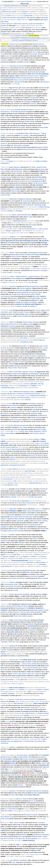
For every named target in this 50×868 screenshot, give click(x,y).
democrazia (12, 578)
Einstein (31, 394)
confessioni (5, 34)
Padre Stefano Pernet (41, 610)
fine (22, 392)
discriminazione (5, 328)
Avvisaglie (44, 270)
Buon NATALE (13, 469)
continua (42, 505)
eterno (36, 187)
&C (11, 566)
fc (10, 346)
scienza (22, 431)
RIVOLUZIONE (16, 257)
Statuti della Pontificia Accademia (21, 255)
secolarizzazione (6, 177)
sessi (17, 642)
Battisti (27, 594)
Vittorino (18, 276)
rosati (2, 566)
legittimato (46, 767)
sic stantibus (32, 306)
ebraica (3, 209)
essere (22, 90)
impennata (30, 562)
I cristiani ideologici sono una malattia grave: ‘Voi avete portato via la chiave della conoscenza (24, 741)
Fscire (35, 539)
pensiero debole (14, 630)
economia (33, 576)
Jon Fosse (31, 181)
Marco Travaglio (19, 823)
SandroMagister (34, 374)
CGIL (14, 862)
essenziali (5, 30)
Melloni (7, 566)
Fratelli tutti (44, 489)
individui (33, 557)
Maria (25, 660)
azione (5, 282)
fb (42, 276)
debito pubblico (41, 562)
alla (15, 634)
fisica (27, 431)
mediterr (12, 535)
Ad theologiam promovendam (38, 253)
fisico (36, 40)
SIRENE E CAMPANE (20, 860)
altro (33, 90)
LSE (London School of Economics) (21, 517)
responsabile (35, 98)
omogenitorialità (35, 298)
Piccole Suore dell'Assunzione (23, 616)
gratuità (34, 839)
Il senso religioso (41, 310)
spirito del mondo (6, 811)
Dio (10, 223)
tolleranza (26, 525)
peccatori (25, 12)
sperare (39, 167)
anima (23, 278)
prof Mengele (12, 511)
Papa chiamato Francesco (32, 149)
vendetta (38, 594)
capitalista (34, 413)
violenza (38, 763)
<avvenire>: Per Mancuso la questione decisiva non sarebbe (28, 791)
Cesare (9, 16)
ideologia (44, 243)
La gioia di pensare (34, 276)
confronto (18, 60)
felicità (31, 72)
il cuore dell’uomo (15, 39)
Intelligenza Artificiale (25, 199)
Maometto (11, 765)
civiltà (41, 574)
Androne (12, 457)
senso (19, 20)
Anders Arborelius (34, 322)
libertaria (23, 290)
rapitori (3, 598)
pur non (10, 56)
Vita (3, 2)
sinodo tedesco (25, 268)
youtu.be (12, 660)
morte (24, 511)
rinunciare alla (5, 394)
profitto (37, 411)
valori (44, 28)
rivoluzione (38, 264)
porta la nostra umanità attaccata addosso (35, 664)
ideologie (21, 543)
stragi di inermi (30, 713)
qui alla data (33, 282)
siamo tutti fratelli (30, 471)
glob (15, 509)
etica (3, 96)
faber (24, 28)
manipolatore (5, 163)
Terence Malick (42, 183)
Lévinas (24, 88)
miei (17, 37)
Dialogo (9, 135)
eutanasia (13, 298)
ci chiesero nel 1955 (22, 394)
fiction (47, 443)
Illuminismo (15, 529)
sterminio (11, 94)
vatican (12, 253)
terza (36, 497)
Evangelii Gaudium (23, 757)
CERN (15, 429)
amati (33, 670)
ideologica (19, 211)
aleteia (12, 322)
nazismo (33, 104)
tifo (20, 292)
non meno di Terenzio (25, 2)
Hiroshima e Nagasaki (37, 356)
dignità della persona (20, 221)
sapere (46, 20)
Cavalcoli (30, 110)
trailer (29, 692)
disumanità (33, 511)
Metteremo (17, 392)
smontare (27, 294)
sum (13, 280)
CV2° (32, 801)
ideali (11, 102)
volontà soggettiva (26, 288)
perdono (28, 400)
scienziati (25, 509)
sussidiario (11, 693)
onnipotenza (32, 630)
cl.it (11, 310)
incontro (40, 755)
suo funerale (32, 292)
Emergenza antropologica (25, 40)
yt (11, 860)
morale (14, 30)
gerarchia (4, 451)
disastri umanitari (43, 713)
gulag (27, 356)
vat (16, 660)
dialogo (37, 785)
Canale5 (4, 693)
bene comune (44, 229)
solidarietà (32, 483)
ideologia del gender (31, 241)
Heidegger (27, 102)
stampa (12, 747)
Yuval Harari (26, 201)
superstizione (44, 82)
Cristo (13, 795)
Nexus (40, 201)
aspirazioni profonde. (38, 179)
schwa (37, 296)
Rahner (9, 117)
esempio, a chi (5, 654)
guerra (12, 394)
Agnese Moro (19, 594)
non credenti (24, 135)
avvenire (12, 286)
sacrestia (29, 856)
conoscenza (6, 723)
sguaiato (24, 292)
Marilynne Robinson (20, 181)
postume (19, 306)
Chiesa (18, 50)
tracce (12, 699)
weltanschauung (44, 207)
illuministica (19, 717)
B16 (31, 799)
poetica (3, 689)
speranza (16, 362)
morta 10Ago (39, 286)
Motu (21, 253)
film (34, 183)
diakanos (16, 167)
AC (39, 300)
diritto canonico (39, 44)
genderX (11, 634)
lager (22, 356)
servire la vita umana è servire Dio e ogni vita (27, 674)
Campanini (34, 769)
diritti (5, 292)
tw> (19, 501)
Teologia (36, 255)
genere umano (30, 392)
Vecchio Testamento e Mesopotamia (32, 205)
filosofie (38, 32)
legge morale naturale (28, 121)
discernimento (5, 112)
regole (13, 731)
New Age (41, 384)
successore (36, 270)
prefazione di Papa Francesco (10, 612)
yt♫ (15, 237)
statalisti (25, 557)
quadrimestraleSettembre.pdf (26, 570)
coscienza (4, 143)
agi (11, 392)
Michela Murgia (29, 286)
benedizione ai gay (27, 342)
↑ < (5, 44)
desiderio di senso (6, 316)
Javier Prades (13, 312)
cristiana (42, 171)
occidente (14, 624)
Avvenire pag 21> (23, 755)
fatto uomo (5, 819)
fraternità (21, 578)
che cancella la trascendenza (16, 18)
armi (23, 396)
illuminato (29, 28)
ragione (27, 314)
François (21, 620)
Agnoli (25, 427)
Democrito (20, 66)
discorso (26, 799)
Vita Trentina (6, 447)
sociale (21, 380)
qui (18, 84)
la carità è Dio (23, 680)
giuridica (4, 60)
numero (36, 407)
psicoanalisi (31, 404)
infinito (13, 191)
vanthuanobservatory (8, 388)
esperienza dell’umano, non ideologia (16, 6)
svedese (25, 322)
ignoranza (18, 82)
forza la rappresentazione (14, 449)
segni (17, 187)
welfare (27, 572)
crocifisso (42, 823)
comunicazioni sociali (11, 584)
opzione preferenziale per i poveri (17, 606)
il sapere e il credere (42, 689)
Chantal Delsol (16, 374)
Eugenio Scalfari (42, 147)
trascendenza (31, 503)
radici (14, 805)
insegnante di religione (30, 302)
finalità (39, 177)
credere (6, 22)
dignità (10, 378)
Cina (19, 44)
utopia (5, 552)
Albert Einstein (34, 433)
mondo (4, 18)
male (34, 40)
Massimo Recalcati (12, 405)
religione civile (35, 850)
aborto (26, 298)
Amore (22, 362)
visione (17, 290)
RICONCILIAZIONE (24, 398)
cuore (4, 10)
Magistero (38, 304)
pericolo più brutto (16, 241)
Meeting (12, 646)
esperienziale (28, 16)
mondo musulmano (30, 759)
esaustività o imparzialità (21, 36)
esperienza (33, 18)
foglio (11, 167)
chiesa (40, 292)
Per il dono (12, 570)
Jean (16, 620)
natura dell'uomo (34, 795)
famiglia (12, 557)
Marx (25, 529)
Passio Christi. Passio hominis (18, 368)
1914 (16, 485)
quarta (40, 497)
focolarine (11, 459)
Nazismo (41, 511)
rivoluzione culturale (10, 761)
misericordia (44, 18)
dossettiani (43, 564)
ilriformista (13, 199)
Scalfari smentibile (41, 161)
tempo (15, 80)
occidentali (20, 521)
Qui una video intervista (28, 612)
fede (12, 145)
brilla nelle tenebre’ (16, 171)
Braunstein (27, 620)
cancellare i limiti (6, 642)
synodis (25, 306)
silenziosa (39, 483)
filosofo (22, 68)
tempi (11, 594)
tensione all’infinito (23, 316)
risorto (25, 14)
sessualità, (22, 127)
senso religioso (10, 433)
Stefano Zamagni (43, 578)
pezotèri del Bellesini (37, 455)
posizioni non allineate (23, 304)
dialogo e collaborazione (13, 231)
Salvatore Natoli (6, 541)
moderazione (23, 76)
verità (8, 398)
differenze (4, 243)
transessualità (44, 127)
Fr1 (19, 237)
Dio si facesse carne (7, 817)
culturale (26, 62)
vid (16, 646)
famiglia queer (16, 294)
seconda (31, 497)
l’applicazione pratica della (25, 340)
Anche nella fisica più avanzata (18, 425)
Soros (21, 558)
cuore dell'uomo (9, 485)
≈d (10, 215)
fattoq (11, 823)
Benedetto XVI (25, 346)
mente (13, 278)
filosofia (44, 88)
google (12, 237)
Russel (38, 394)
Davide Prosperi (24, 312)
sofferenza (38, 835)
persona (3, 117)
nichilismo (6, 413)
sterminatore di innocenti (17, 465)
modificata (31, 36)
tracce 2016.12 (7, 24)
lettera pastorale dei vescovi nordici (12, 324)
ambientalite (33, 384)
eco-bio (26, 384)
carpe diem (16, 554)
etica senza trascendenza (28, 229)
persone (21, 785)
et (1, 300)
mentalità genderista (19, 112)
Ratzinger (20, 709)
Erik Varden (32, 167)
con (22, 233)
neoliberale (41, 415)
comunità (15, 590)
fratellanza (7, 497)
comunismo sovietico (41, 521)
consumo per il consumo (24, 411)
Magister (34, 386)
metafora (22, 689)
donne (44, 239)
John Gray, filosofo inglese (30, 515)
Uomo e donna (28, 247)
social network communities (13, 586)
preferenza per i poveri (9, 12)
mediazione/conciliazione (38, 396)
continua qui (30, 34)
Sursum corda (5, 195)
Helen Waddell (16, 189)
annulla (44, 241)
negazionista (5, 771)
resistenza (5, 836)
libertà (24, 835)
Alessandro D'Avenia (30, 815)
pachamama (23, 386)
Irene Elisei (4, 312)
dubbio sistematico (35, 431)
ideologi (26, 715)
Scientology (4, 386)
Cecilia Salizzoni (44, 445)
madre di (30, 660)
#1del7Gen (14, 447)
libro (27, 133)
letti (39, 181)
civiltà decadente (16, 775)
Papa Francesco (8, 757)
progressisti (11, 515)
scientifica (10, 211)
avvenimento (8, 479)
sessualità (30, 324)
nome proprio (17, 419)
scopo (2, 171)
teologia (18, 302)
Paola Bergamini (21, 608)
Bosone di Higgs (41, 429)
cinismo (45, 411)
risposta (11, 161)
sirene (13, 763)
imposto (26, 336)
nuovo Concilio (7, 272)
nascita (19, 634)
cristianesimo (40, 404)
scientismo (13, 407)
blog (18, 489)
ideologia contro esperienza (29, 39)
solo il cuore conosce (17, 688)
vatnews (41, 586)
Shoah (16, 88)
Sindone (11, 348)
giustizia (20, 169)
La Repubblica (20, 133)
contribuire (12, 326)
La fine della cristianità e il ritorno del (29, 372)
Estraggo (26, 145)
